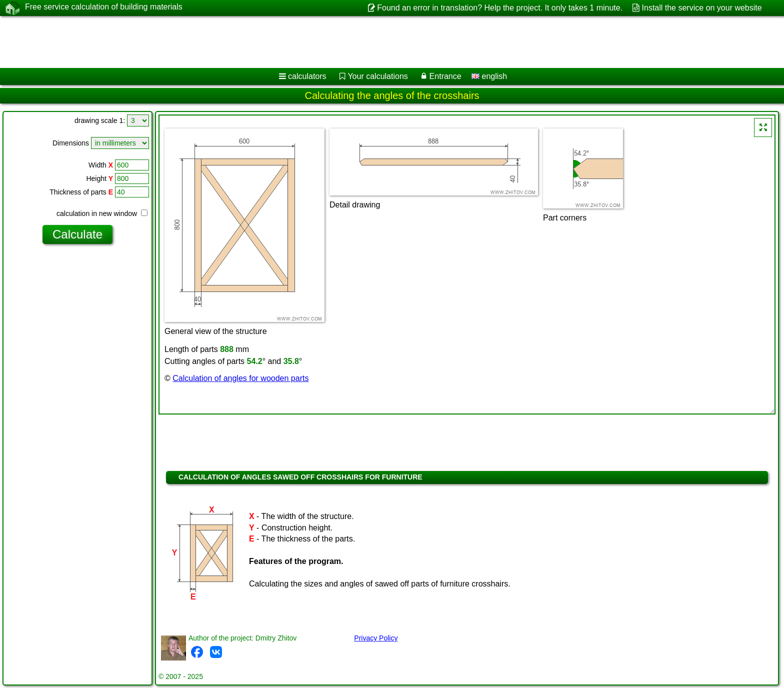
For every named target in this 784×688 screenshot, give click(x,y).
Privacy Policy (376, 638)
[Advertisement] (303, 42)
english (489, 76)
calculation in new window (102, 213)
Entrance (445, 76)
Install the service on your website (702, 8)
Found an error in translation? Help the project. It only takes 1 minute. (500, 8)
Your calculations (377, 76)
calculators (307, 76)
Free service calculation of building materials (104, 7)
